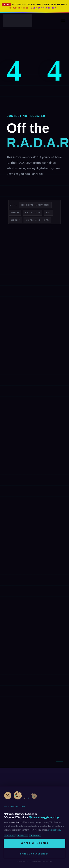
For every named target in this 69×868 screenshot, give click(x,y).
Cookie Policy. (55, 830)
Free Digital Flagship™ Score (35, 205)
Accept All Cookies (35, 843)
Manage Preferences (35, 854)
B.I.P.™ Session (33, 213)
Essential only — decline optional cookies (34, 861)
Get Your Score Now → (45, 8)
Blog (48, 213)
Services (15, 213)
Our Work (15, 220)
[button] (63, 21)
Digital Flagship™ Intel (37, 220)
